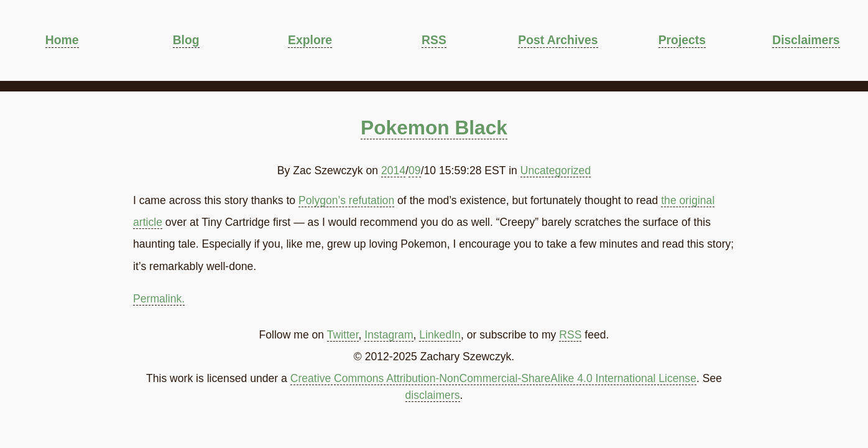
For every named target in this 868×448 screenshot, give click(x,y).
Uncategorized (556, 170)
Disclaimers (806, 40)
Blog (186, 40)
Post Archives (558, 40)
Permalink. (159, 299)
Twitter (343, 335)
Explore (310, 40)
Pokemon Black (434, 128)
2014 (393, 170)
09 (415, 170)
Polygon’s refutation (346, 200)
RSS (434, 40)
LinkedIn (440, 335)
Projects (682, 40)
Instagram (389, 335)
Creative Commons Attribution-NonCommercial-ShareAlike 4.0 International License (493, 378)
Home (62, 40)
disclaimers (433, 395)
